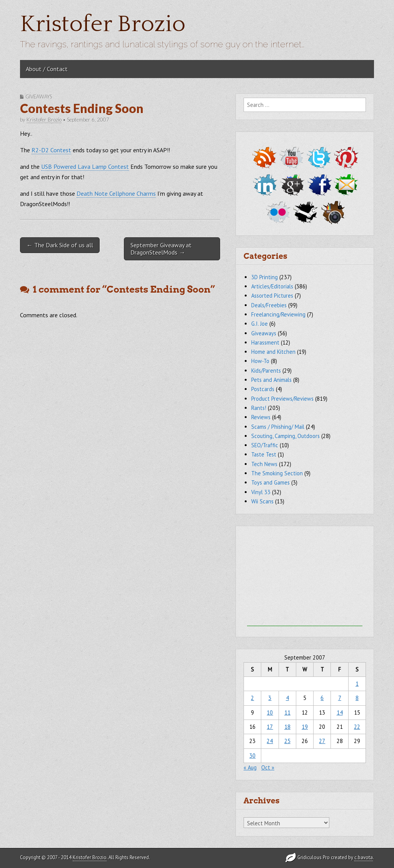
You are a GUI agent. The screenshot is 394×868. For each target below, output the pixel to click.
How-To (260, 361)
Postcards (263, 389)
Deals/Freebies (269, 305)
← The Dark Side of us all (60, 245)
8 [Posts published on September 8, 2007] (357, 698)
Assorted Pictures (272, 296)
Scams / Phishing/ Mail (278, 427)
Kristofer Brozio (103, 24)
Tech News (264, 464)
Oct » (268, 767)
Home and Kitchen (273, 352)
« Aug (250, 767)
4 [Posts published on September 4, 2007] (287, 698)
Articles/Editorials (272, 286)
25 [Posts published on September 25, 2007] (287, 741)
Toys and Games (270, 482)
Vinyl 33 (261, 492)
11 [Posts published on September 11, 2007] (287, 712)
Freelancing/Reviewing (278, 314)
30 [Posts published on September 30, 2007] (252, 756)
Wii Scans (262, 501)
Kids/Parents (266, 371)
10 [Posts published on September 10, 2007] (270, 712)
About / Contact (47, 69)
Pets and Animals (271, 380)
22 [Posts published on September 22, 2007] (357, 727)
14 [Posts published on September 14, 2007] (340, 712)
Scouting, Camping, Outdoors (285, 436)
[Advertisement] (305, 578)
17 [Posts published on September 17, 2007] (270, 727)
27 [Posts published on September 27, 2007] (322, 741)
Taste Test (264, 454)
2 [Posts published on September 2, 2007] (252, 698)
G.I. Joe (260, 324)
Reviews (261, 417)
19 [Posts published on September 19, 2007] (305, 727)
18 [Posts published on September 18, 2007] (287, 727)
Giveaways (39, 97)
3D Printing (265, 277)
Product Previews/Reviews (282, 399)
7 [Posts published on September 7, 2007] (340, 698)
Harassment (265, 342)
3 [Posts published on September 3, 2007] (270, 698)
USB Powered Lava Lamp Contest (85, 167)
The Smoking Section (277, 473)
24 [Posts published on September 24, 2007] (270, 741)
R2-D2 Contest (51, 150)
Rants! (259, 408)
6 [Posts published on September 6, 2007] (322, 698)
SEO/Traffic (265, 445)
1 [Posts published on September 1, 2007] (357, 684)
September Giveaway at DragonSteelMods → (161, 249)
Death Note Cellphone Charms (116, 193)
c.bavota (364, 857)
